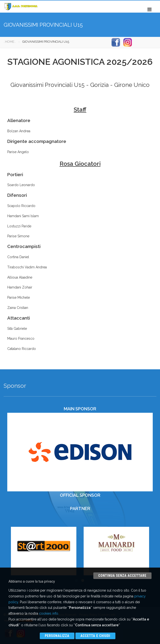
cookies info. (49, 613)
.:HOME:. (10, 42)
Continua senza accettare (122, 576)
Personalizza (57, 636)
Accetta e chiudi (95, 636)
